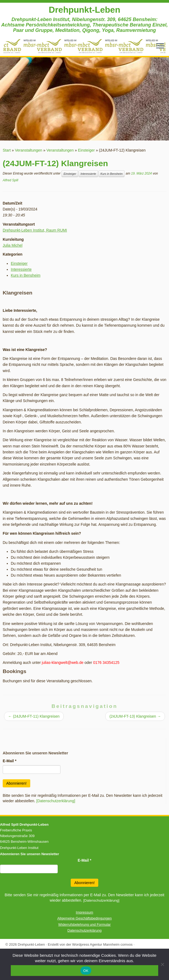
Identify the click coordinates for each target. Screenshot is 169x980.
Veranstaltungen (28, 150)
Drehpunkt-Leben (85, 10)
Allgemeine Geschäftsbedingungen (84, 918)
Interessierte (88, 174)
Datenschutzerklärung (84, 930)
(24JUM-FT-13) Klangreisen (135, 716)
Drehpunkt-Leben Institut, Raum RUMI (35, 230)
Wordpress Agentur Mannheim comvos (102, 944)
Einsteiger (86, 150)
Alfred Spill (10, 180)
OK (86, 971)
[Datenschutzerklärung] (56, 801)
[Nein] (162, 964)
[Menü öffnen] (160, 46)
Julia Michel (13, 245)
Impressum (84, 912)
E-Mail (10, 761)
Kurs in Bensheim (111, 174)
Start (7, 150)
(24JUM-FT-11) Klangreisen (34, 716)
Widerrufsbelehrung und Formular (84, 924)
